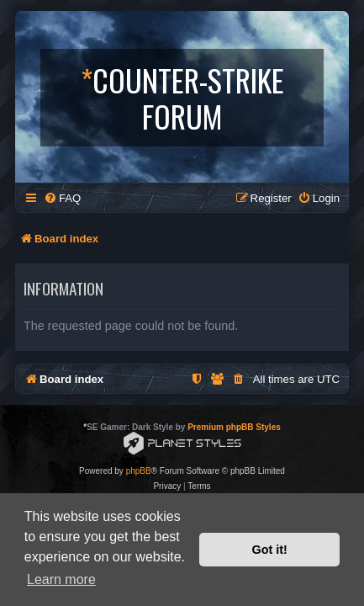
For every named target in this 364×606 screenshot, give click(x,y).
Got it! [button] (270, 550)
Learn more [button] (61, 579)
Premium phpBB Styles (234, 427)
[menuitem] (62, 198)
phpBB (139, 471)
